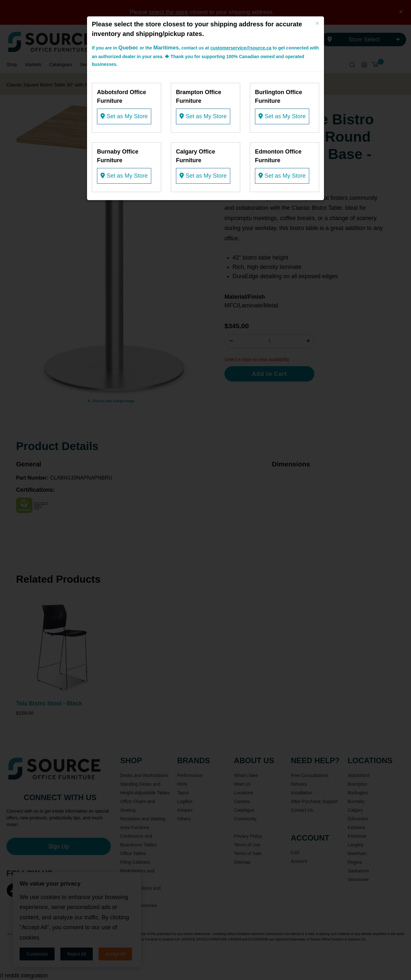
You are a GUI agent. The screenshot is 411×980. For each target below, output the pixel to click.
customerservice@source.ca (241, 48)
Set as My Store (124, 116)
